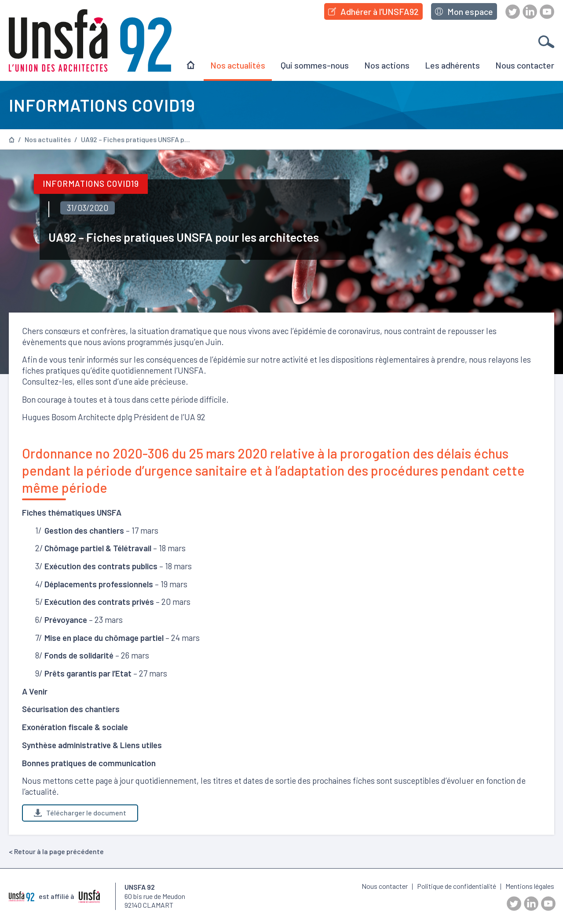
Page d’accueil (12, 140)
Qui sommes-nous (315, 65)
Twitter (513, 12)
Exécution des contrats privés (99, 602)
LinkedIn (530, 12)
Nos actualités (238, 65)
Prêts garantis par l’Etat (88, 673)
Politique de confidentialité (457, 886)
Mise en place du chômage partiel (104, 638)
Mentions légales (530, 886)
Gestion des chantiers (84, 530)
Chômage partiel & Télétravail (98, 548)
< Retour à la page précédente (56, 851)
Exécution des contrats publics (101, 566)
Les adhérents (452, 65)
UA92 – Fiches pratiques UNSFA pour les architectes (136, 140)
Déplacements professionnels (99, 584)
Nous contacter (525, 65)
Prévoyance (66, 620)
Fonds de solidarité (79, 655)
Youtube (547, 12)
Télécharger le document (80, 813)
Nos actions (387, 65)
